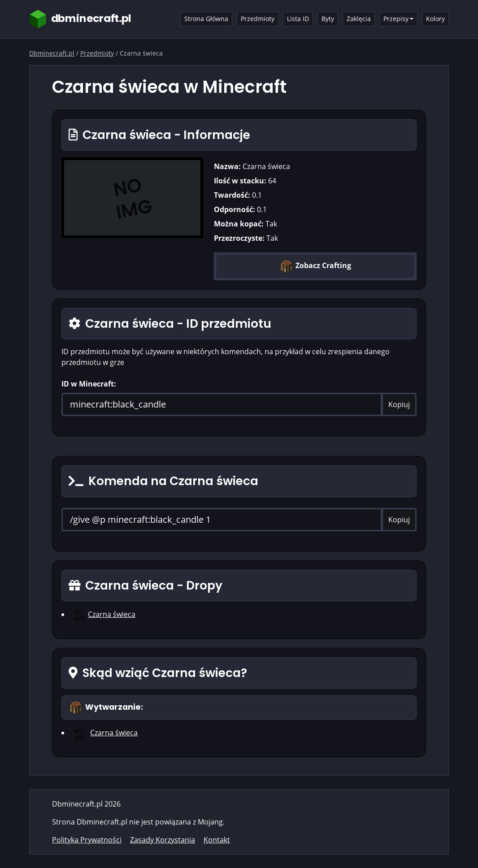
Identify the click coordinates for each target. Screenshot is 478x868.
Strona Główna (206, 19)
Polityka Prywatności (87, 840)
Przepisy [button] (396, 19)
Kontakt (217, 840)
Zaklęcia (359, 19)
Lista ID (298, 19)
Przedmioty (258, 19)
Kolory (435, 19)
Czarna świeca (112, 614)
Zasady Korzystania (163, 840)
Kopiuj (399, 404)
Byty (328, 19)
